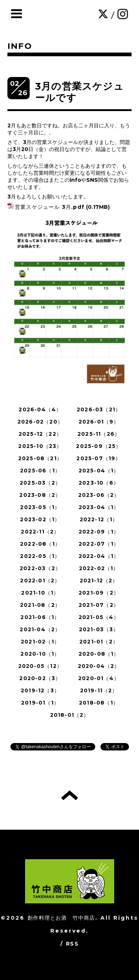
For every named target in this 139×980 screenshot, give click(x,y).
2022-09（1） (99, 532)
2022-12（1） (99, 519)
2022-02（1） (99, 568)
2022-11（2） (40, 532)
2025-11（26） (99, 434)
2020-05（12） (40, 666)
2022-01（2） (40, 581)
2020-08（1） (99, 654)
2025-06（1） (40, 471)
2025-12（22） (40, 434)
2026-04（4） (40, 409)
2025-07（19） (99, 458)
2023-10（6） (99, 483)
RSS (72, 944)
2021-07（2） (99, 605)
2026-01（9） (99, 422)
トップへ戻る (69, 795)
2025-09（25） (99, 446)
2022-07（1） (99, 544)
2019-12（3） (40, 690)
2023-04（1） (99, 507)
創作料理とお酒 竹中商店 (61, 918)
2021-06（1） (40, 617)
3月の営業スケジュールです (80, 92)
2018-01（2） (70, 715)
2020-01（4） (99, 678)
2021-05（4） (99, 617)
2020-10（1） (40, 654)
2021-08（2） (40, 605)
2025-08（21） (40, 458)
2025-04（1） (99, 471)
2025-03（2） (40, 483)
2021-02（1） (40, 642)
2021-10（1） (40, 593)
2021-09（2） (99, 593)
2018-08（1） (99, 703)
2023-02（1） (40, 519)
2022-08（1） (40, 544)
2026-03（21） (99, 409)
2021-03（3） (99, 629)
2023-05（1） (40, 507)
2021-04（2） (40, 629)
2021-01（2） (99, 642)
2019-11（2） (99, 690)
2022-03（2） (40, 568)
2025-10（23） (40, 446)
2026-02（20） (40, 422)
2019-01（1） (40, 703)
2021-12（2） (99, 581)
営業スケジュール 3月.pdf (50, 207)
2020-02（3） (40, 678)
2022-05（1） (40, 556)
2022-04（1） (99, 556)
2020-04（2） (99, 666)
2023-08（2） (40, 495)
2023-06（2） (99, 495)
